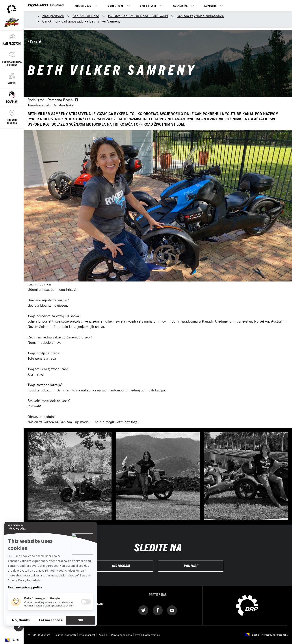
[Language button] (12, 640)
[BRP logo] (247, 605)
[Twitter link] (143, 610)
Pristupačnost (87, 635)
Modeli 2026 (83, 6)
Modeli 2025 (116, 6)
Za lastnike (180, 6)
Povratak (36, 41)
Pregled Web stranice (148, 635)
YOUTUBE (191, 566)
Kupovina (210, 6)
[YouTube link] (172, 610)
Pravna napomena (121, 635)
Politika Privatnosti (65, 635)
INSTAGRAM (121, 566)
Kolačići (103, 635)
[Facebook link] (158, 610)
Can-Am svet (148, 6)
